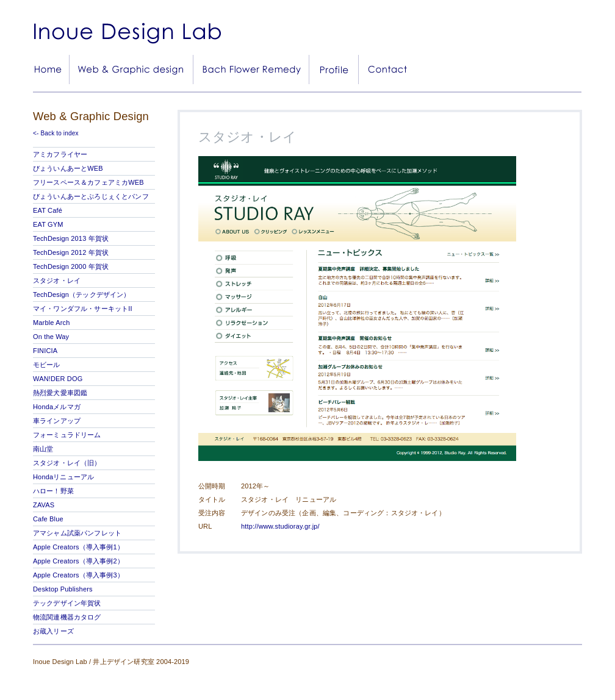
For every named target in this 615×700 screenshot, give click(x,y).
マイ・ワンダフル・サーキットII (83, 309)
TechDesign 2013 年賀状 (71, 238)
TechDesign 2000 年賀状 (71, 266)
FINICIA (45, 351)
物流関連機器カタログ (67, 617)
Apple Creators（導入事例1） (78, 547)
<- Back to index (56, 133)
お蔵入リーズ (53, 631)
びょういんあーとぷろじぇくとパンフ (91, 196)
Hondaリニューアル (63, 477)
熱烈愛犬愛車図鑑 (60, 393)
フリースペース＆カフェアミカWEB (88, 182)
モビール (47, 365)
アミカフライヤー (60, 154)
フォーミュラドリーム (67, 435)
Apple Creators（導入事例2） (78, 561)
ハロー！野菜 (53, 491)
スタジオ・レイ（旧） (67, 463)
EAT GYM (48, 224)
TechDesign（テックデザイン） (82, 295)
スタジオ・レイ (57, 280)
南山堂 (43, 449)
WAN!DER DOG (58, 379)
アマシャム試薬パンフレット (77, 533)
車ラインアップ (57, 421)
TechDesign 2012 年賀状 (71, 252)
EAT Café (48, 210)
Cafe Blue (48, 519)
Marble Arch (51, 323)
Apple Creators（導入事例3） (78, 575)
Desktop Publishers (63, 589)
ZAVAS (44, 505)
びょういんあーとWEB (68, 168)
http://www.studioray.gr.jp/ (280, 526)
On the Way (51, 337)
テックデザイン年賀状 (67, 603)
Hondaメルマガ (57, 407)
